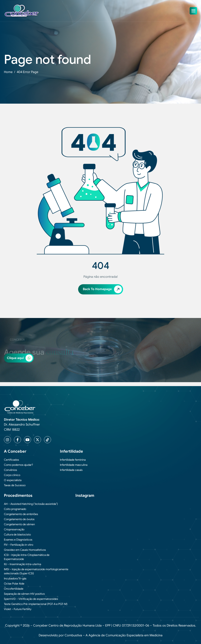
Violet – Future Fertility (18, 609)
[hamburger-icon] (193, 11)
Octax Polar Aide (14, 584)
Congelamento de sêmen (19, 524)
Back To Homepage (102, 289)
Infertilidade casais (71, 470)
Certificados (11, 460)
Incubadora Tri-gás (15, 578)
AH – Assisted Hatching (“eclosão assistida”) (31, 504)
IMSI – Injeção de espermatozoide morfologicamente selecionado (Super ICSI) (36, 571)
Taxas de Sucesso (15, 485)
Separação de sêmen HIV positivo (24, 594)
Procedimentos (18, 496)
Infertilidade (71, 451)
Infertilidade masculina (74, 465)
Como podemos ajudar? (18, 465)
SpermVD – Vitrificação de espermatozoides (31, 599)
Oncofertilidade (14, 589)
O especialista (13, 480)
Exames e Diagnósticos (18, 540)
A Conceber (15, 451)
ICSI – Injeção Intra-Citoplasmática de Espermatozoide (27, 557)
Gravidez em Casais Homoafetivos (25, 550)
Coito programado (15, 509)
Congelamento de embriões (21, 514)
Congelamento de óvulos (19, 519)
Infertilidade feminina (73, 460)
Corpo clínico (12, 475)
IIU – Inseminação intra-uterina (22, 564)
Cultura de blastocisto (17, 534)
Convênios (11, 470)
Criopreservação (14, 529)
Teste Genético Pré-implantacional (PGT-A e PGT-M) (36, 604)
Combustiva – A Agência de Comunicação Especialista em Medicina (114, 635)
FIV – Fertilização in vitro (19, 545)
